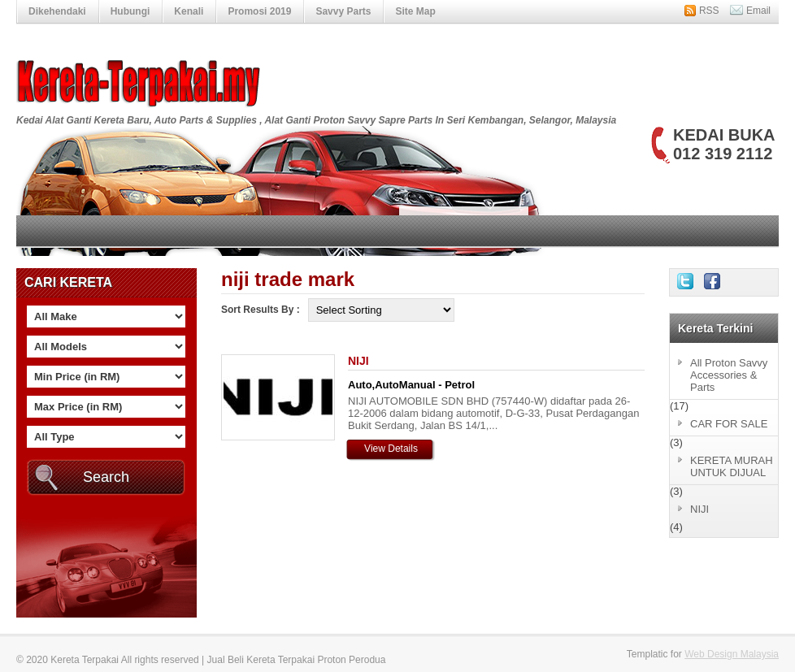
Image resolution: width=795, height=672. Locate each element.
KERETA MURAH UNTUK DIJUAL (732, 466)
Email (758, 11)
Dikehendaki (57, 11)
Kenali (189, 11)
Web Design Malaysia (732, 654)
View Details (391, 449)
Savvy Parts (343, 11)
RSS (709, 11)
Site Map (415, 11)
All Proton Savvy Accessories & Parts (729, 375)
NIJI (358, 361)
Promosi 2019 (259, 11)
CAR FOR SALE (729, 424)
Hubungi (130, 11)
